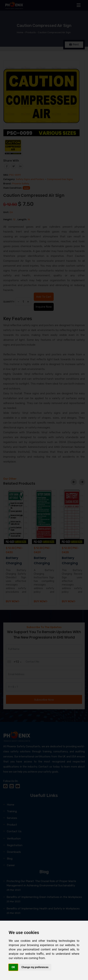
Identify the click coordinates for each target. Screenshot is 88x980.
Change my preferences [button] (35, 967)
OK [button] (13, 967)
